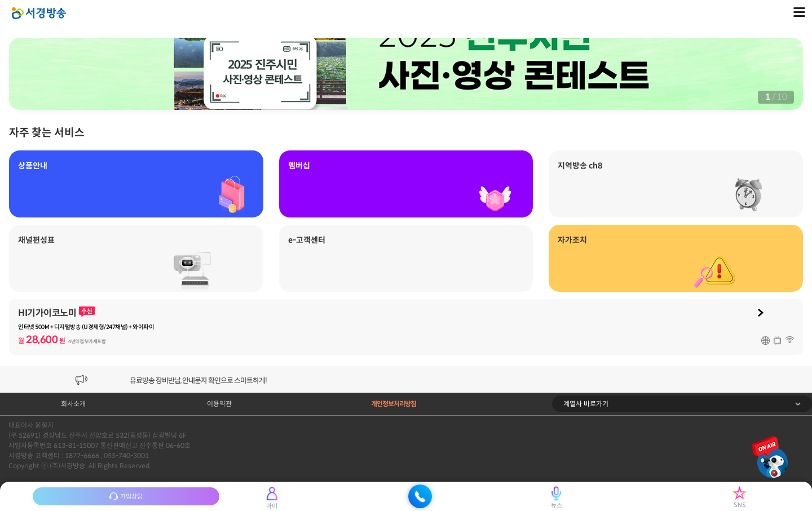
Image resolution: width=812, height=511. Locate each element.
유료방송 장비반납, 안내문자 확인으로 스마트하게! (198, 381)
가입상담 (126, 496)
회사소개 (73, 404)
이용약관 (219, 404)
